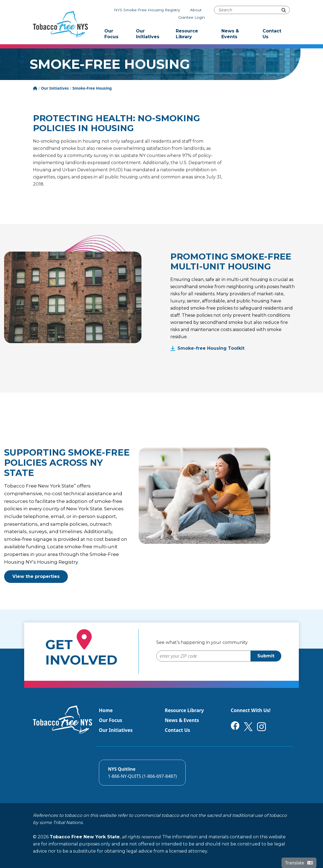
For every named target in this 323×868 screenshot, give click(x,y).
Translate (299, 863)
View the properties (36, 576)
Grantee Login (192, 17)
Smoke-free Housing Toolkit (211, 348)
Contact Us (272, 34)
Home (106, 710)
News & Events (230, 34)
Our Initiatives (148, 34)
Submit (266, 656)
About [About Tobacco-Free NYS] (196, 10)
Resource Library (187, 34)
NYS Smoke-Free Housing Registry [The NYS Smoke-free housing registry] (147, 10)
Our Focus (111, 34)
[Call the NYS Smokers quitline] (142, 773)
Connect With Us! (251, 710)
